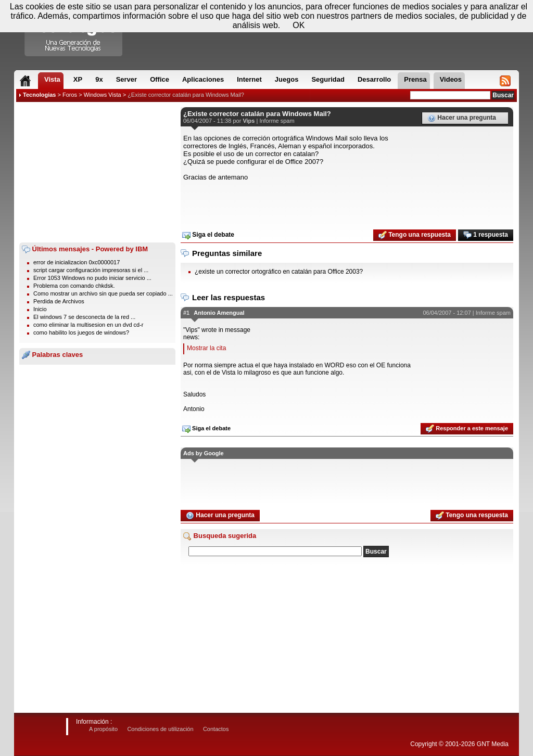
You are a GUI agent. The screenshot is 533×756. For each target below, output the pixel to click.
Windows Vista (103, 95)
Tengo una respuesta (415, 235)
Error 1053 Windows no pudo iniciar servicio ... (92, 278)
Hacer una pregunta (462, 118)
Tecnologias (39, 95)
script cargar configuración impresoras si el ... (91, 270)
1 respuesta (486, 235)
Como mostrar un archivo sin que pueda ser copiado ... (103, 293)
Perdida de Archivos (59, 301)
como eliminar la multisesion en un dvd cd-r (88, 325)
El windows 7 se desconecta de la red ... (84, 317)
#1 (186, 313)
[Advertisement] (97, 172)
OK (299, 25)
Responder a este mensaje (467, 429)
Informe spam (277, 121)
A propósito (103, 729)
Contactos (216, 729)
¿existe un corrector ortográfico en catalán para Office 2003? (279, 272)
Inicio (40, 309)
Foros (70, 95)
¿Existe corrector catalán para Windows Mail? (186, 95)
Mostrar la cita (206, 348)
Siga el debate (208, 235)
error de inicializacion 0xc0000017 (77, 262)
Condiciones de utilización (160, 729)
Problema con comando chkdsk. (74, 286)
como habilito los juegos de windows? (81, 332)
